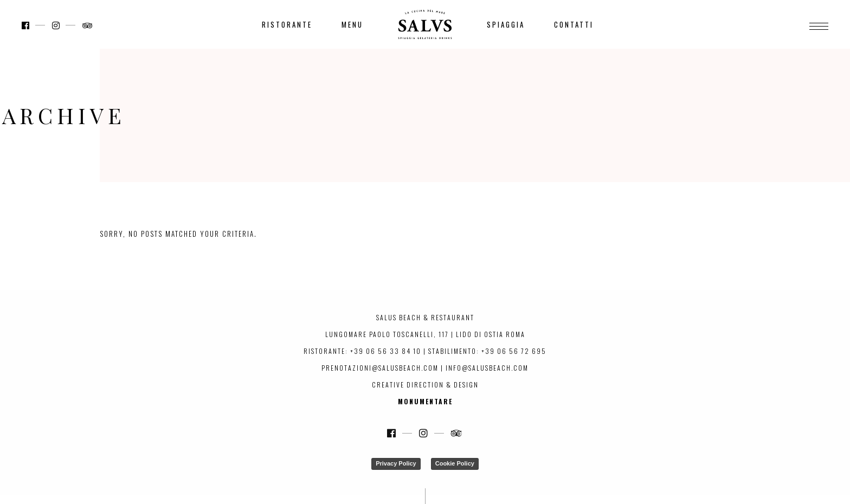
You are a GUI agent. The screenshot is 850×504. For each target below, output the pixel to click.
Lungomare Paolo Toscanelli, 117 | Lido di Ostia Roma (425, 334)
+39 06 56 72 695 (514, 351)
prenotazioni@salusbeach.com (380, 368)
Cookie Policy (455, 463)
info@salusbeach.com (487, 368)
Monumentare (425, 401)
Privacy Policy (396, 463)
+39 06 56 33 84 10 (386, 351)
